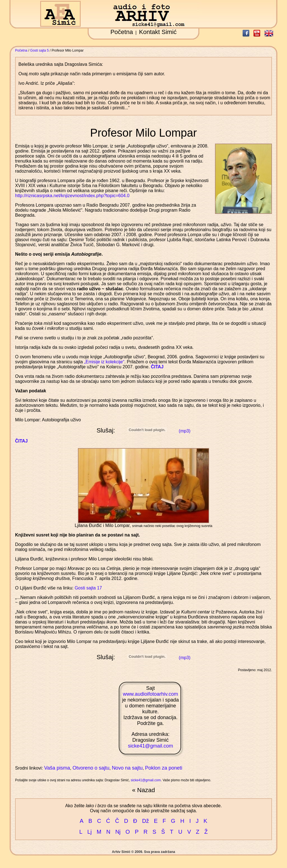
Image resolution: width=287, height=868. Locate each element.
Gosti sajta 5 (40, 50)
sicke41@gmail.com (150, 746)
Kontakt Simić (158, 32)
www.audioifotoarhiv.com (150, 694)
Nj (118, 832)
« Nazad (143, 790)
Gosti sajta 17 (88, 588)
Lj (90, 832)
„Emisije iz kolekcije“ (104, 362)
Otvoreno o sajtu (91, 768)
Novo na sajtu (127, 768)
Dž (145, 821)
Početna (122, 32)
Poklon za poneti (164, 768)
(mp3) (185, 431)
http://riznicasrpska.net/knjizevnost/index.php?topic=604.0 (72, 196)
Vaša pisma (57, 768)
